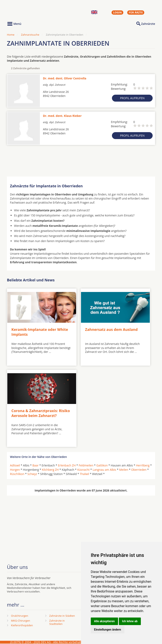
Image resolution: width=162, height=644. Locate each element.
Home (11, 35)
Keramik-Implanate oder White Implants (40, 332)
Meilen (124, 470)
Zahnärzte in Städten (62, 616)
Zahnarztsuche (30, 35)
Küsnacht (83, 470)
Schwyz (32, 474)
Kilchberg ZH (50, 470)
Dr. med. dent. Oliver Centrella (65, 78)
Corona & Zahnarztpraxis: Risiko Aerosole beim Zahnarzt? (41, 413)
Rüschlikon (17, 474)
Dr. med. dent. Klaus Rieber (62, 116)
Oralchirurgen (20, 616)
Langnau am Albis (104, 470)
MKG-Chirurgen (21, 621)
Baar (35, 465)
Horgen (15, 470)
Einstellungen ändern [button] (108, 630)
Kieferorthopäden (22, 625)
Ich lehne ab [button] (130, 621)
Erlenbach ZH (67, 465)
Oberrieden (139, 470)
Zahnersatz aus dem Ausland (111, 329)
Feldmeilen (86, 465)
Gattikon (102, 465)
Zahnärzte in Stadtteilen (57, 622)
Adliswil (15, 465)
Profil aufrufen (132, 98)
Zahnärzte (148, 24)
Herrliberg (143, 465)
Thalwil (84, 474)
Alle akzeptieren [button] (104, 621)
